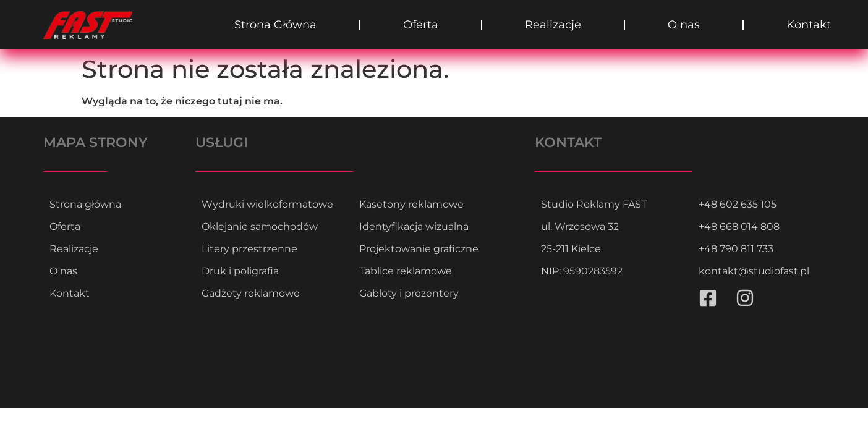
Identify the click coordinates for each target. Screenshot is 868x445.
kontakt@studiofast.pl (754, 271)
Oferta (421, 25)
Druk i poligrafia (240, 271)
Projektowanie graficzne (419, 249)
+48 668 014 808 (739, 227)
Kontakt (809, 25)
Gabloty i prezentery (409, 293)
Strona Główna (275, 25)
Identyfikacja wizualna (414, 227)
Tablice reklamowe (406, 271)
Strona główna (85, 204)
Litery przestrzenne (249, 249)
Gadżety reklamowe (251, 293)
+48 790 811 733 (736, 249)
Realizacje (553, 25)
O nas (684, 25)
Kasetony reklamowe (411, 204)
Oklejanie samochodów (260, 227)
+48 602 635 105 (738, 204)
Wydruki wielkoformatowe (267, 204)
